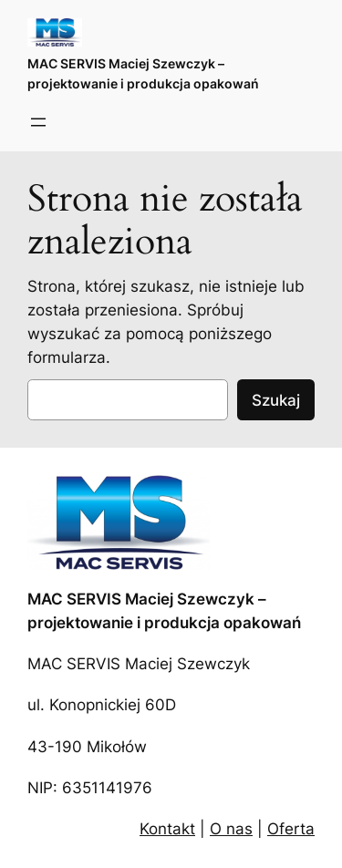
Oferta (291, 829)
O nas (231, 829)
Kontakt (167, 829)
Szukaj (276, 400)
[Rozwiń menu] (38, 122)
